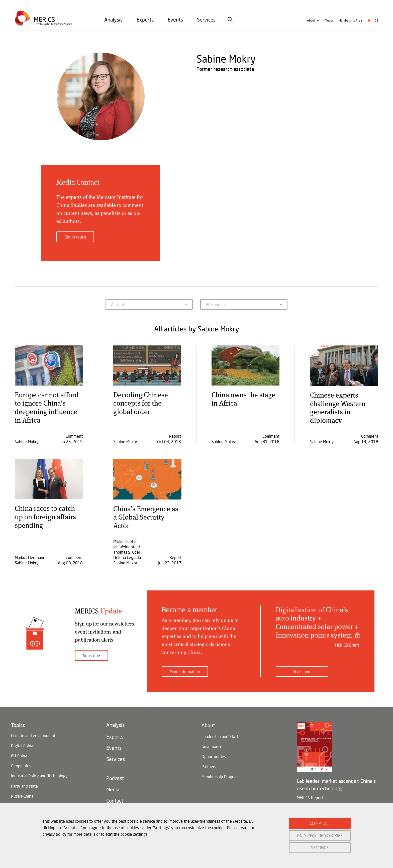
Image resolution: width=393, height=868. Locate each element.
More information (185, 667)
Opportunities (214, 755)
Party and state (24, 786)
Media (329, 23)
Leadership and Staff (220, 733)
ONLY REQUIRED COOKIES (320, 836)
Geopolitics (21, 764)
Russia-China (22, 797)
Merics (45, 22)
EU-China (19, 753)
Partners (209, 766)
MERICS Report (310, 793)
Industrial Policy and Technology (39, 775)
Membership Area (350, 23)
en (369, 23)
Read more (302, 667)
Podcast (115, 779)
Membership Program (220, 777)
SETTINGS (320, 848)
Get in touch (75, 237)
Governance (212, 744)
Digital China (22, 742)
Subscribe (91, 655)
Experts (145, 22)
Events (175, 22)
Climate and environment (33, 731)
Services (206, 22)
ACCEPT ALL (320, 823)
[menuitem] (113, 22)
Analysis (113, 22)
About (311, 23)
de (376, 23)
